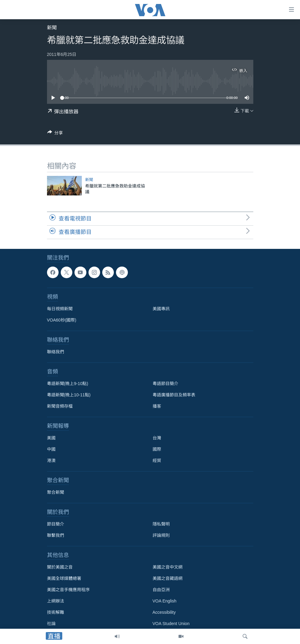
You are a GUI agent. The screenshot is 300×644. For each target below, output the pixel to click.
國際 (157, 449)
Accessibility (164, 612)
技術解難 (56, 612)
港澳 (51, 460)
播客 (157, 406)
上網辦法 (56, 601)
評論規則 (161, 535)
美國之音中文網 (168, 567)
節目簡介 (56, 524)
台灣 (157, 438)
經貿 (157, 460)
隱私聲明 (161, 524)
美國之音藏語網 (168, 578)
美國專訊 (161, 309)
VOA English (165, 601)
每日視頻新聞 (60, 309)
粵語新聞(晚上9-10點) (68, 384)
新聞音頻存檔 (60, 406)
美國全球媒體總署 (64, 578)
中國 (51, 449)
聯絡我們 (56, 352)
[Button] (55, 134)
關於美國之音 (60, 567)
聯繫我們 (56, 535)
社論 (51, 624)
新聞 (52, 28)
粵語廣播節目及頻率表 (174, 395)
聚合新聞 (56, 492)
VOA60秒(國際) (62, 320)
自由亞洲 (161, 590)
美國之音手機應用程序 (68, 590)
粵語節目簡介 (165, 384)
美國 (51, 438)
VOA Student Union (171, 624)
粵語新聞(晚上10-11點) (69, 395)
